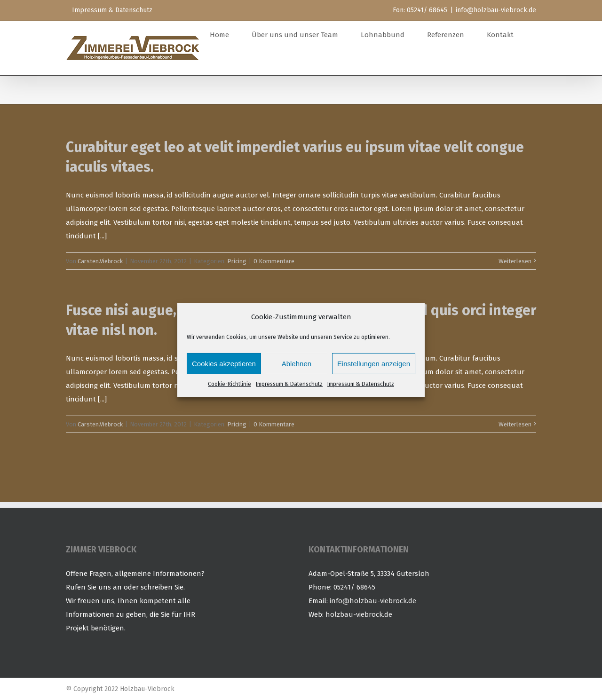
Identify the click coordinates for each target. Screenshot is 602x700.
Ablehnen (297, 364)
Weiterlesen (515, 261)
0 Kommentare (274, 261)
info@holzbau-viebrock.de (496, 10)
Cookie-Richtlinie (230, 384)
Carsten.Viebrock (100, 261)
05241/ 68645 (354, 587)
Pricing (237, 261)
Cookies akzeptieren (224, 364)
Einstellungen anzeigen (374, 364)
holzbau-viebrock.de (359, 614)
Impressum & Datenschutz (289, 384)
